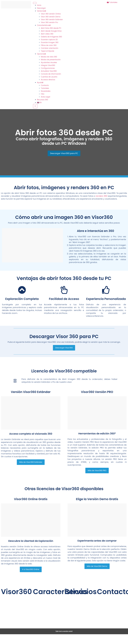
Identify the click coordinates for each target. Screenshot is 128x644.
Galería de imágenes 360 (51, 37)
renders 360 (101, 196)
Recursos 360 (43, 100)
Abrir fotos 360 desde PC (51, 28)
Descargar (41, 8)
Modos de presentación (51, 60)
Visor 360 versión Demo (51, 17)
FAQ (43, 94)
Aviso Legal (46, 97)
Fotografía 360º (80, 597)
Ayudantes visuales (49, 62)
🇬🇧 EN (39, 103)
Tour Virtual (80, 606)
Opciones (41, 54)
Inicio (39, 5)
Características (44, 25)
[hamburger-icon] (35, 3)
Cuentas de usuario (49, 77)
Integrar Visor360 (48, 65)
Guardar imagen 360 (50, 42)
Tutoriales (45, 88)
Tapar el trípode (48, 51)
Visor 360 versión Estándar (52, 20)
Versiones (41, 11)
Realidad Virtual (80, 610)
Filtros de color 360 (49, 45)
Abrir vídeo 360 (47, 34)
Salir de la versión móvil (64, 631)
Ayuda (40, 82)
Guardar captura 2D (49, 40)
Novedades (46, 91)
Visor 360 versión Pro (50, 22)
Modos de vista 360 (49, 57)
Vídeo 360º (80, 601)
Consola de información (51, 74)
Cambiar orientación (50, 48)
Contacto (45, 85)
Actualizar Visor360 (49, 71)
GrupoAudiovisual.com (50, 622)
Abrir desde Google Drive (51, 31)
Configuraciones (48, 68)
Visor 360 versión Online (51, 14)
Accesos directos (48, 80)
